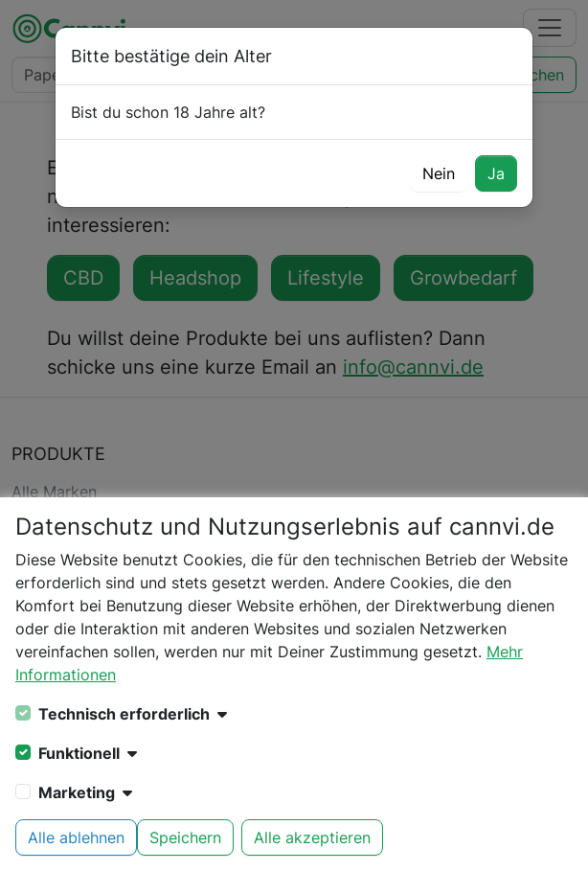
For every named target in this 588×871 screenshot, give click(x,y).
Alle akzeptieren (312, 837)
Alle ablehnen (76, 837)
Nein (439, 173)
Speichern (185, 837)
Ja (496, 173)
